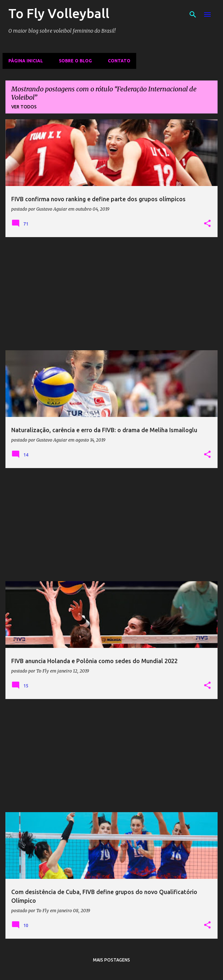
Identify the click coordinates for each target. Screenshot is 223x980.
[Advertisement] (111, 294)
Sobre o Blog (75, 61)
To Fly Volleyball (59, 13)
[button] (207, 224)
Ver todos (24, 107)
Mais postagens (111, 960)
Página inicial (26, 61)
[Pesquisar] (193, 15)
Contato (119, 61)
